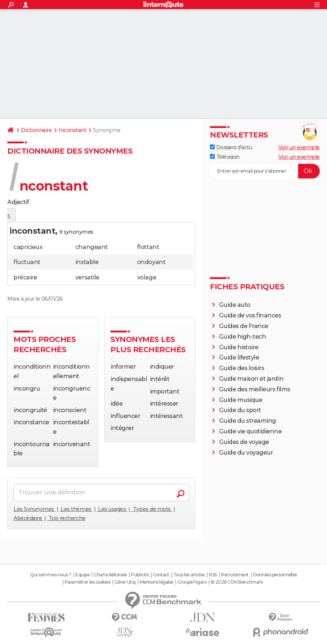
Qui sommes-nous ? (51, 575)
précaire (25, 277)
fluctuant (27, 262)
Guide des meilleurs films (255, 389)
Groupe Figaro (192, 582)
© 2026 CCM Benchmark (237, 582)
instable (87, 262)
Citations (81, 216)
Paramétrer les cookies (87, 582)
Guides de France (244, 326)
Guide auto (235, 305)
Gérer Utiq (125, 582)
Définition (23, 216)
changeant (92, 247)
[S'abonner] (265, 171)
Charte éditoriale (110, 575)
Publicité (140, 575)
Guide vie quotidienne (251, 431)
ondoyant (151, 262)
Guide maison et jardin (251, 379)
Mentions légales (157, 582)
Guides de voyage (244, 442)
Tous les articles (189, 575)
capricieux (28, 247)
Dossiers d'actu (231, 147)
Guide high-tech (243, 337)
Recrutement (235, 575)
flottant (148, 247)
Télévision (225, 157)
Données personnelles (275, 575)
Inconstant (72, 130)
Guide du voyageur (246, 453)
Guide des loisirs (242, 368)
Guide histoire (239, 347)
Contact (161, 575)
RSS (213, 575)
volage (147, 277)
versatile (87, 277)
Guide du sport (240, 410)
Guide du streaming (248, 421)
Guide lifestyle (239, 357)
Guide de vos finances (250, 315)
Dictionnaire (36, 130)
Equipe (82, 575)
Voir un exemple (299, 147)
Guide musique (241, 400)
